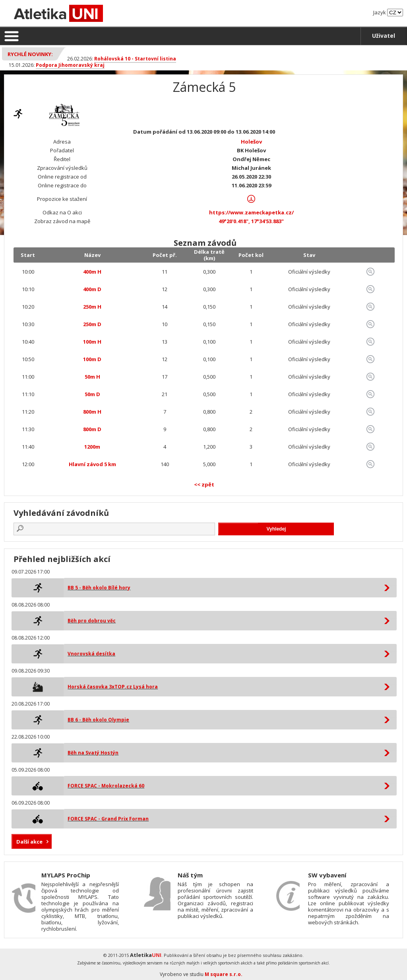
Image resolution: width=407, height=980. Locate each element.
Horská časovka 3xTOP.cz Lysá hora (113, 687)
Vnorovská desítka (91, 654)
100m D (92, 359)
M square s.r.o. (224, 974)
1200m (92, 447)
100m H (92, 342)
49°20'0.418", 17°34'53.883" (251, 221)
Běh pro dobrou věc (92, 621)
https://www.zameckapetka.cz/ (251, 212)
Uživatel (384, 36)
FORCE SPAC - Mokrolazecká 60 (106, 786)
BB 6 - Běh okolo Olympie (98, 720)
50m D (92, 394)
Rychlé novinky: (30, 54)
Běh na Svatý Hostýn (93, 753)
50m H (92, 377)
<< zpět (204, 484)
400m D (92, 289)
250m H (92, 307)
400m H (92, 272)
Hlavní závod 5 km (92, 464)
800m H (92, 412)
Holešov (251, 142)
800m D (92, 429)
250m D (92, 324)
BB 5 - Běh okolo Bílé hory (99, 588)
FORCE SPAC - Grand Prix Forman (108, 819)
